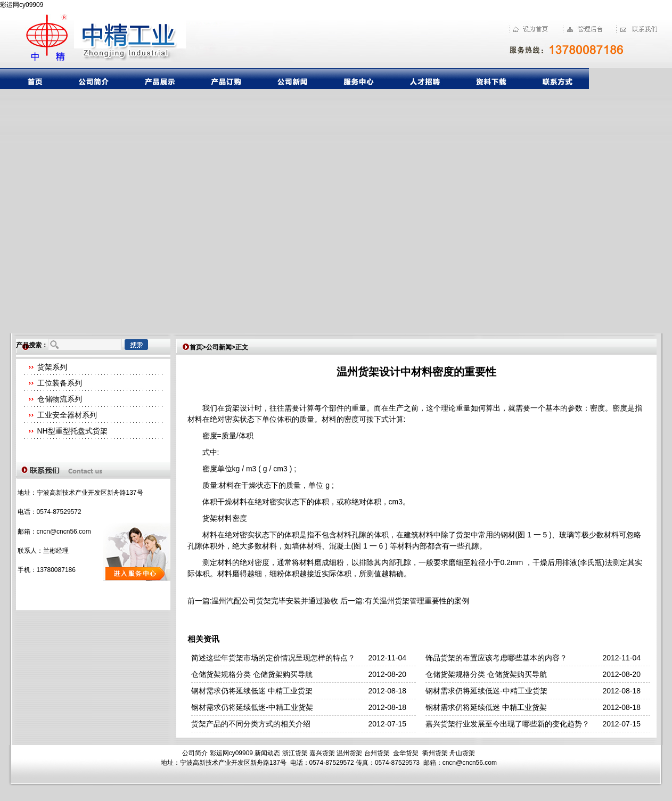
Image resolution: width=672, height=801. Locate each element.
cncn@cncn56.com (64, 532)
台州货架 (377, 753)
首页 (196, 347)
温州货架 (349, 753)
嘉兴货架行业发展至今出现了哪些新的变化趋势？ (507, 724)
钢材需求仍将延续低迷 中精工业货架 (252, 691)
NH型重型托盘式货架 (72, 431)
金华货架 (406, 753)
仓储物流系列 (60, 399)
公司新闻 (219, 347)
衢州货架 (435, 753)
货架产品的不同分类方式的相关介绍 (251, 724)
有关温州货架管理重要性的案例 (417, 601)
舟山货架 (462, 753)
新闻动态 (267, 753)
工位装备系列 (60, 383)
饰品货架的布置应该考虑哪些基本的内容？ (496, 658)
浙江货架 (295, 753)
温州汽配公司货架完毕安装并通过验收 (275, 601)
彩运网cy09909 (22, 5)
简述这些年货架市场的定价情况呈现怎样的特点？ (273, 658)
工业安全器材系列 (67, 415)
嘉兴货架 (322, 753)
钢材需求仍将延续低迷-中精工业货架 (486, 691)
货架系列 (52, 367)
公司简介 (195, 753)
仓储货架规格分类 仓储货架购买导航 (252, 674)
